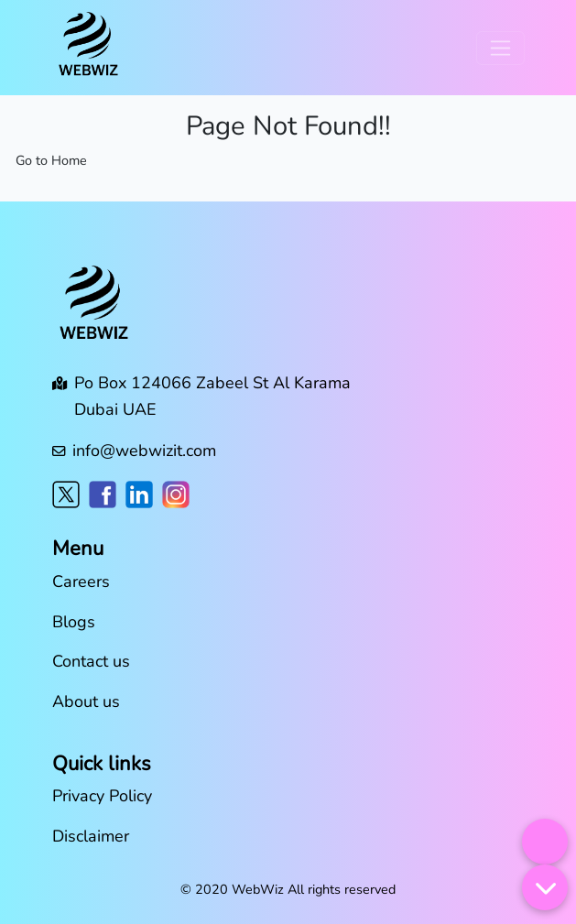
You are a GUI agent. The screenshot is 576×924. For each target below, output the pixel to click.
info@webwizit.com (144, 451)
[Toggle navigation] (500, 48)
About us (86, 701)
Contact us (91, 661)
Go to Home (51, 160)
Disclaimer (91, 836)
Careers (81, 582)
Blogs (74, 622)
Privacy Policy (102, 796)
